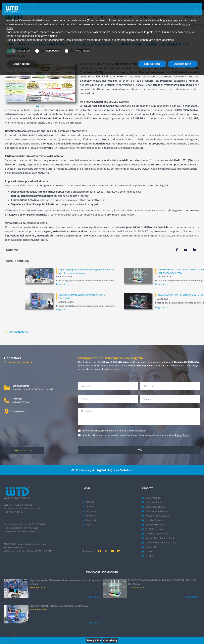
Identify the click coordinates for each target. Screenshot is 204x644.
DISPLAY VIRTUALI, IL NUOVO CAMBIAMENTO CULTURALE (59, 606)
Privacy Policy (182, 435)
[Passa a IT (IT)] (193, 5)
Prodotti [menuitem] (107, 17)
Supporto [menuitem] (121, 17)
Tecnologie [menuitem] (152, 17)
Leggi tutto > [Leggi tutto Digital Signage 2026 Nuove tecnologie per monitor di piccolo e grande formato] (94, 597)
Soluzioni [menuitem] (135, 17)
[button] (79, 5)
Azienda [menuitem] (93, 17)
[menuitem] (120, 5)
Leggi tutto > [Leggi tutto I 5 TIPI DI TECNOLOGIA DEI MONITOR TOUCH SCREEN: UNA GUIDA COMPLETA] (193, 597)
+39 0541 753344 (14, 512)
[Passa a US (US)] (198, 5)
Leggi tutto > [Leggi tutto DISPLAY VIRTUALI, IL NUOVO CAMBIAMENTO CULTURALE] (94, 622)
